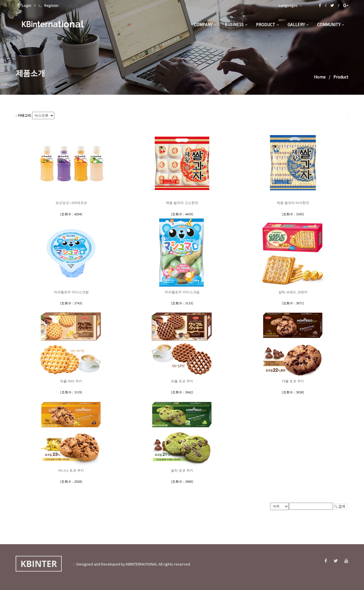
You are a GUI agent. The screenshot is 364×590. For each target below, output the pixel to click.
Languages (290, 5)
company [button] (205, 25)
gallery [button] (298, 25)
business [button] (236, 25)
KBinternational (52, 24)
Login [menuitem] (23, 5)
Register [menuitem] (48, 5)
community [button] (331, 25)
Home (320, 77)
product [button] (267, 25)
